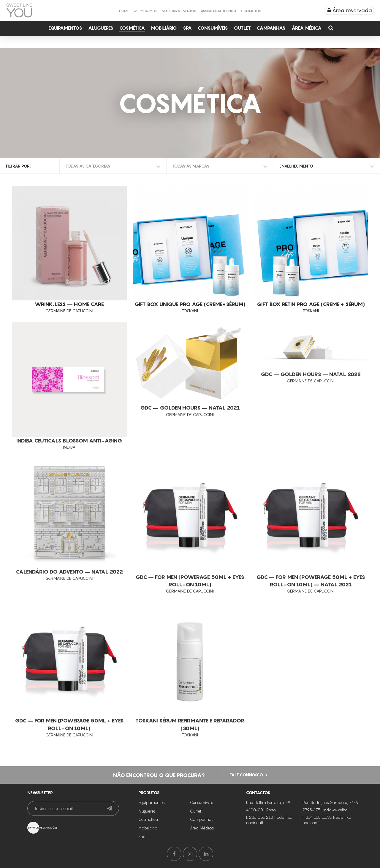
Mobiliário (164, 28)
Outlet (242, 28)
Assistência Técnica (219, 11)
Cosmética (132, 28)
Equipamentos (65, 28)
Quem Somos (145, 11)
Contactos (251, 11)
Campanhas (271, 28)
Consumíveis (213, 28)
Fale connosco (246, 774)
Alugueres (101, 28)
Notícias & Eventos (179, 11)
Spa (187, 28)
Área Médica (307, 28)
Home (124, 11)
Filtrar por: (18, 166)
